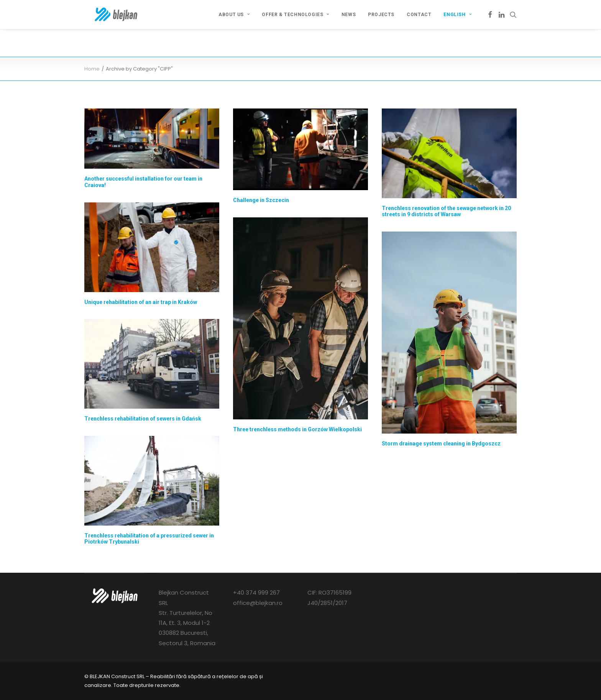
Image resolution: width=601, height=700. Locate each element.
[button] (490, 15)
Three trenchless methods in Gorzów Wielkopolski (297, 429)
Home (92, 69)
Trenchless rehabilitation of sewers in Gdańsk (143, 419)
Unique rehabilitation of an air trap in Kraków (141, 302)
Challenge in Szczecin (261, 200)
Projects (381, 15)
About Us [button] (234, 15)
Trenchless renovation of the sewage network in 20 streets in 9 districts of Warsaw (446, 211)
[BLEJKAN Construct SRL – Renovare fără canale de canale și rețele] (107, 15)
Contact (419, 15)
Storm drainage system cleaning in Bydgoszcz (441, 444)
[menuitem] (234, 15)
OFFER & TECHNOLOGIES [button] (295, 15)
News (349, 15)
